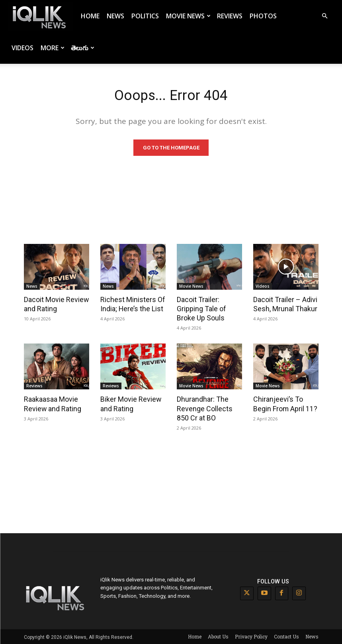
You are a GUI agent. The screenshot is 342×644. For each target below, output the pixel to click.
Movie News (188, 16)
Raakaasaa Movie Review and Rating (51, 404)
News (115, 16)
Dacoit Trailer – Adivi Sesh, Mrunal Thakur (284, 305)
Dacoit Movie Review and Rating (55, 305)
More (53, 48)
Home (90, 16)
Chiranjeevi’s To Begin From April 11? (286, 404)
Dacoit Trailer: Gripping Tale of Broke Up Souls (200, 310)
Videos (22, 48)
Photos (263, 16)
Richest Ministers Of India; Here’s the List (131, 305)
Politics (145, 16)
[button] (324, 16)
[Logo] (41, 16)
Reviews (230, 16)
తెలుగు (83, 48)
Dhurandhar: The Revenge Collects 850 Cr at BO (209, 408)
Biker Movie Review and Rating (129, 404)
